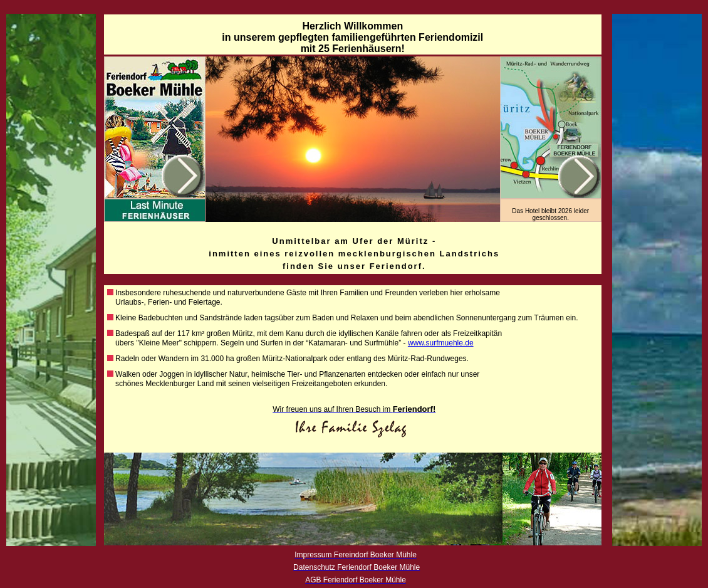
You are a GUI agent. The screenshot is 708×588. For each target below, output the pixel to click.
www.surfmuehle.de (441, 343)
